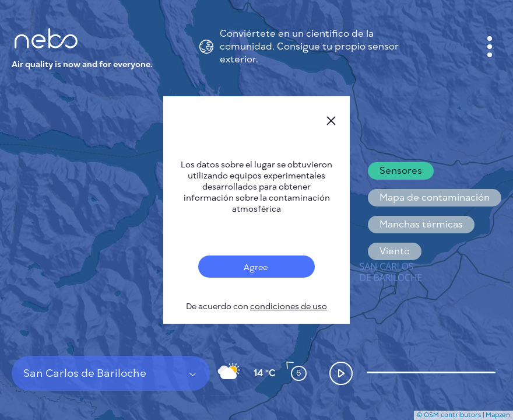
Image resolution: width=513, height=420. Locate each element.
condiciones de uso (289, 307)
